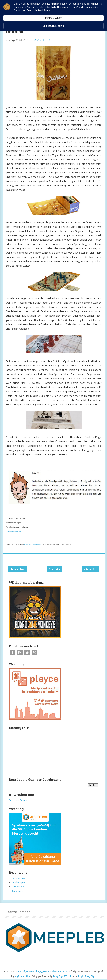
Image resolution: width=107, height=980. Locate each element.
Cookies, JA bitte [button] (52, 32)
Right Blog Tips (87, 976)
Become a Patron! (18, 800)
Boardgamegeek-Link (14, 531)
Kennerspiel (18, 887)
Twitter (27, 653)
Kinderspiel (18, 891)
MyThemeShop (23, 976)
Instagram (35, 653)
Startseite (55, 569)
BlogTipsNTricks (63, 976)
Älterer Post (91, 569)
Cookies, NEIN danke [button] (82, 32)
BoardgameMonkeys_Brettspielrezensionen (43, 971)
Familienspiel (18, 882)
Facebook (13, 653)
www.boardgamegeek (33, 544)
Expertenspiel (19, 878)
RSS (20, 653)
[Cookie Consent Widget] (53, 32)
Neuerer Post (17, 569)
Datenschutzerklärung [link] (29, 58)
